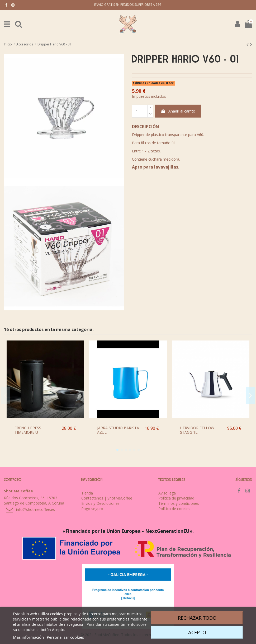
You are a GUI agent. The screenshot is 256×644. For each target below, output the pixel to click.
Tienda (87, 493)
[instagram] (13, 5)
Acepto (197, 632)
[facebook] (6, 5)
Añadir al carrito (178, 111)
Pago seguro (92, 509)
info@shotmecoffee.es (35, 509)
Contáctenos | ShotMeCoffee (107, 498)
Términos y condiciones (179, 503)
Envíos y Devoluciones (100, 503)
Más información (28, 637)
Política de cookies (174, 509)
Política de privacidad (176, 498)
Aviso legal (167, 493)
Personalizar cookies (65, 637)
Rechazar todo (197, 618)
